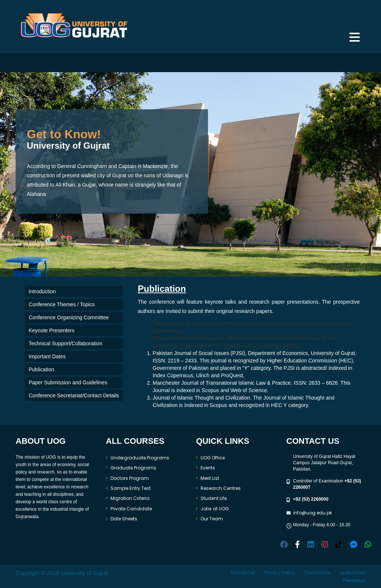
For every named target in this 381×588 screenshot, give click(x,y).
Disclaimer (243, 573)
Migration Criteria (130, 498)
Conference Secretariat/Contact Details (74, 395)
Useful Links (353, 573)
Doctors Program (130, 478)
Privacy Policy (280, 573)
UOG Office (213, 458)
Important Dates (47, 356)
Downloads (317, 573)
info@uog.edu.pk (313, 513)
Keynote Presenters (52, 330)
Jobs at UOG (215, 509)
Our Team (212, 519)
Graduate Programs (133, 468)
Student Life (214, 498)
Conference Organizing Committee (69, 317)
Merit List (210, 478)
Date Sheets (124, 519)
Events (208, 468)
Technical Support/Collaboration (65, 343)
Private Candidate (131, 509)
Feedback (354, 580)
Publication (41, 369)
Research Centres (221, 488)
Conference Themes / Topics (62, 304)
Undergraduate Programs (140, 458)
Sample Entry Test (131, 488)
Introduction (42, 291)
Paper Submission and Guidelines (68, 382)
